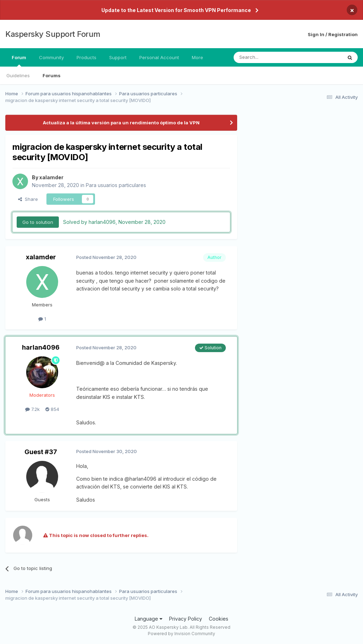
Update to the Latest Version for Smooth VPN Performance (176, 10)
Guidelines (18, 75)
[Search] (270, 57)
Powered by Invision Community (181, 634)
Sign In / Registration (333, 34)
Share (28, 199)
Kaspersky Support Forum (53, 34)
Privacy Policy (186, 619)
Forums (52, 75)
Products (86, 57)
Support (118, 57)
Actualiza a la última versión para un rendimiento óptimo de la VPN (121, 123)
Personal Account (159, 57)
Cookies (219, 619)
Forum (19, 61)
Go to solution (38, 222)
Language (149, 619)
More (197, 57)
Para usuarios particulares (116, 185)
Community (51, 57)
